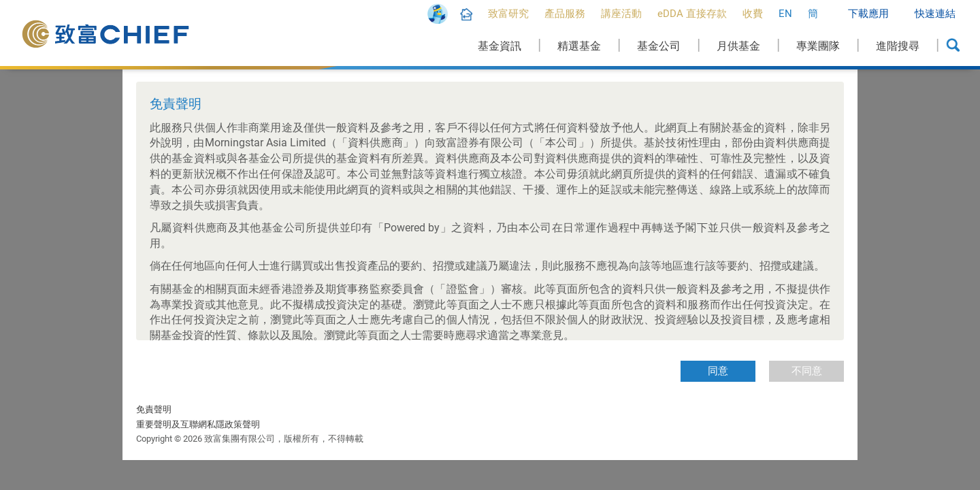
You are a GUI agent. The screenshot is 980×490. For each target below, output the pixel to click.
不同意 (807, 371)
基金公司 (659, 46)
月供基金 (738, 46)
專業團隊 (818, 46)
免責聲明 (154, 409)
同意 (718, 371)
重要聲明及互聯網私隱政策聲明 (198, 424)
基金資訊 (500, 46)
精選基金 (579, 46)
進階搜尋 (898, 46)
